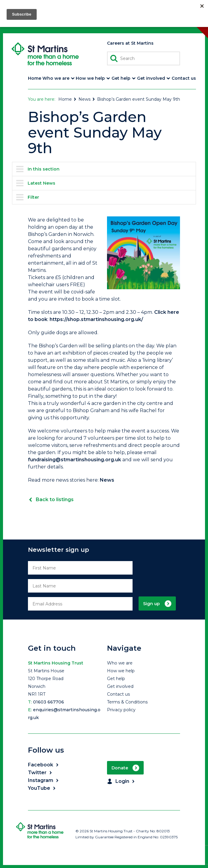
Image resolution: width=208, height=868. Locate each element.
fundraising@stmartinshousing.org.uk (75, 460)
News (87, 99)
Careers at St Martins (130, 43)
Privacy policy (121, 710)
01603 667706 (49, 702)
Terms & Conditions (127, 702)
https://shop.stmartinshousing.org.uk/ (96, 319)
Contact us (118, 694)
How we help (121, 671)
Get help (116, 679)
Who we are (120, 663)
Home (68, 99)
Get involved (120, 686)
